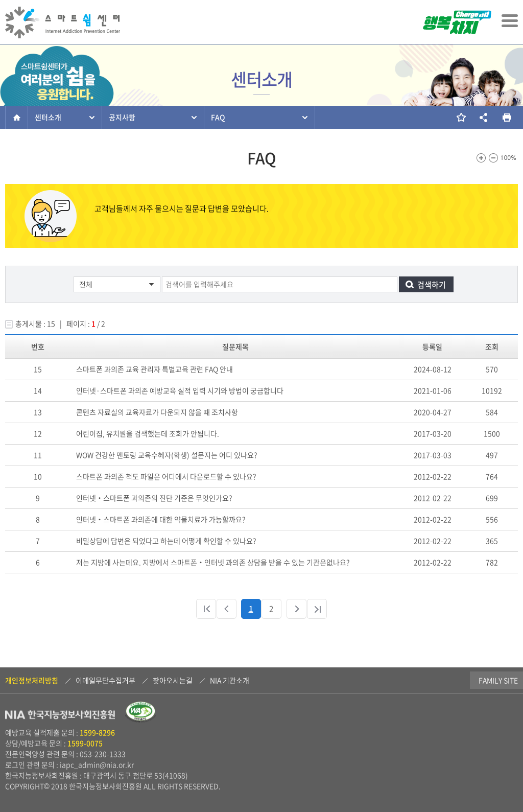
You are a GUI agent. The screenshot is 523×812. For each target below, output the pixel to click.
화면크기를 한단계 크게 (481, 158)
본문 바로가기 (0, 1)
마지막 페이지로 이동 (317, 609)
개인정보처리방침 (32, 680)
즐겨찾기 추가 (460, 117)
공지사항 (122, 117)
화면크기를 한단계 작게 (493, 158)
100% (509, 158)
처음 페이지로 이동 (206, 609)
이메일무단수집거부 (105, 680)
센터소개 (48, 117)
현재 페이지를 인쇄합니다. (506, 117)
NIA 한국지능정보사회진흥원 (60, 716)
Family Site (458, 680)
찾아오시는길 (173, 680)
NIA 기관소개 (230, 680)
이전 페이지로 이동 (227, 609)
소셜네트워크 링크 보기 (483, 117)
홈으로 (17, 117)
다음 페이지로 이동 (296, 609)
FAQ (218, 117)
